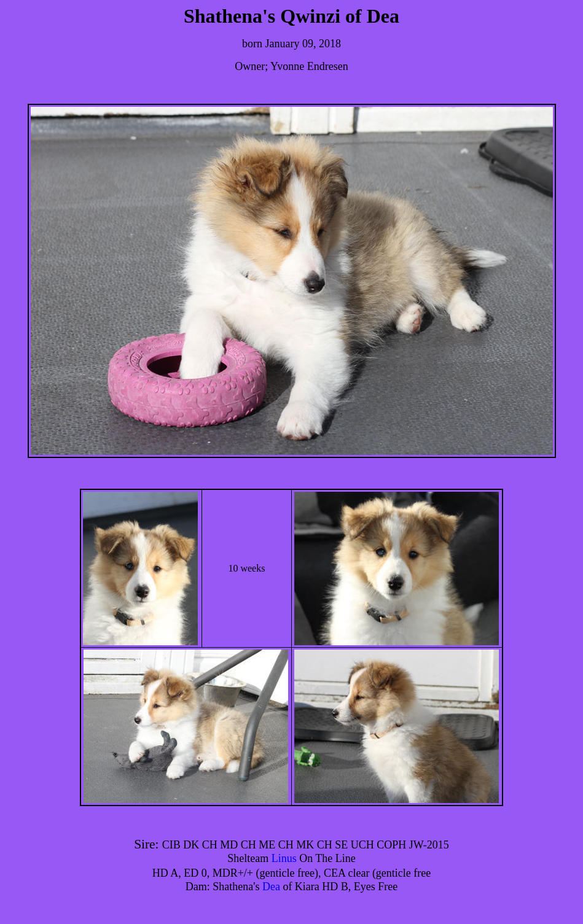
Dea (271, 887)
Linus (284, 858)
